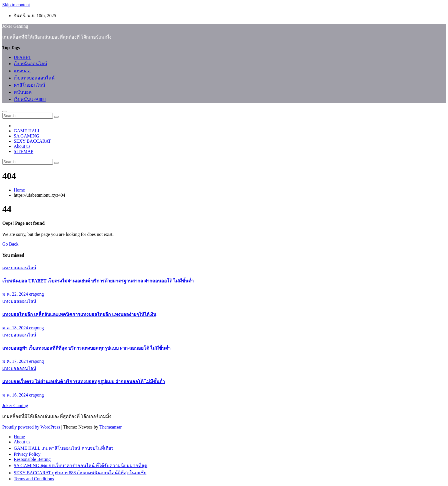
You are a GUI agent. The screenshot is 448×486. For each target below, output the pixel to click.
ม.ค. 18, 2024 (16, 328)
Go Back (10, 244)
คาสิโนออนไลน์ (29, 85)
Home (19, 190)
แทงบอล (22, 71)
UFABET (22, 57)
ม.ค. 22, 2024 (16, 294)
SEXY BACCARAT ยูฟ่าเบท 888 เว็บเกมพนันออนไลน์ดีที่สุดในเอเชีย (80, 473)
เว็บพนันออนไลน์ (30, 64)
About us (22, 146)
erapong (37, 294)
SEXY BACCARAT (32, 141)
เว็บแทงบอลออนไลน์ (34, 78)
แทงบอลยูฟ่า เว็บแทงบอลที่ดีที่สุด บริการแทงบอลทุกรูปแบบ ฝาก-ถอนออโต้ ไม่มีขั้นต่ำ (86, 348)
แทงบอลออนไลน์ (19, 268)
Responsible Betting (32, 459)
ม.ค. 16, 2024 (16, 395)
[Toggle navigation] (5, 111)
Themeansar (110, 427)
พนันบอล (23, 92)
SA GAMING (26, 136)
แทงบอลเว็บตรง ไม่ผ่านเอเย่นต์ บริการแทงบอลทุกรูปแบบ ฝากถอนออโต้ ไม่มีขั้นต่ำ (84, 382)
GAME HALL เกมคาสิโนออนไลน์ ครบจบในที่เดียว (64, 448)
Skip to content (16, 5)
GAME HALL (27, 131)
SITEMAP (23, 151)
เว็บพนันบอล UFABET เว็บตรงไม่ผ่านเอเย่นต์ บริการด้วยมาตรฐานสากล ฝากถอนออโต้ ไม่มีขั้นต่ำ (98, 281)
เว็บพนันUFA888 (30, 99)
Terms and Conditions (34, 479)
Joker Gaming (15, 26)
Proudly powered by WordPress (32, 427)
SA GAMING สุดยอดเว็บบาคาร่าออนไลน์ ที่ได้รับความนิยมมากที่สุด (80, 466)
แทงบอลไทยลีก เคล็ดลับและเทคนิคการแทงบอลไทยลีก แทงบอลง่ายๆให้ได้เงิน (79, 314)
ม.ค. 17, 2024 (16, 361)
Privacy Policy (27, 454)
